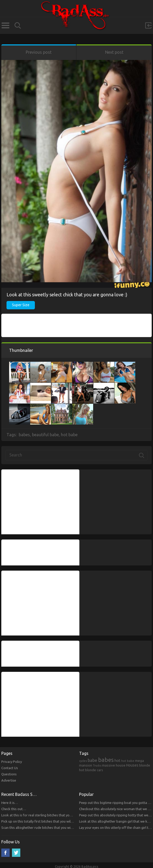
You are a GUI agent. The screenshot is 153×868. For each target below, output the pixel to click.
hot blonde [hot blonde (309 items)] (88, 770)
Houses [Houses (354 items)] (132, 765)
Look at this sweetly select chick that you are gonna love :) (67, 295)
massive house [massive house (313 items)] (114, 765)
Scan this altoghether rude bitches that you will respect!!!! (44, 828)
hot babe (69, 435)
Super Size (21, 305)
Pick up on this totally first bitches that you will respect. (43, 821)
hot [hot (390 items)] (117, 761)
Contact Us (10, 768)
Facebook (5, 853)
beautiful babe (45, 435)
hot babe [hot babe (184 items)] (128, 761)
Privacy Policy (12, 762)
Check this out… (14, 809)
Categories (5, 25)
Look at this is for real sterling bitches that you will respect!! (46, 815)
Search (18, 26)
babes (24, 435)
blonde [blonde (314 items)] (145, 765)
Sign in (148, 25)
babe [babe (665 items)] (93, 760)
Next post (114, 52)
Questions (9, 774)
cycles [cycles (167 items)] (83, 761)
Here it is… (10, 803)
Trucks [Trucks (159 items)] (97, 766)
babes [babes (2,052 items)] (106, 760)
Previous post (39, 52)
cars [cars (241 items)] (100, 770)
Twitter (16, 853)
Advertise (9, 780)
